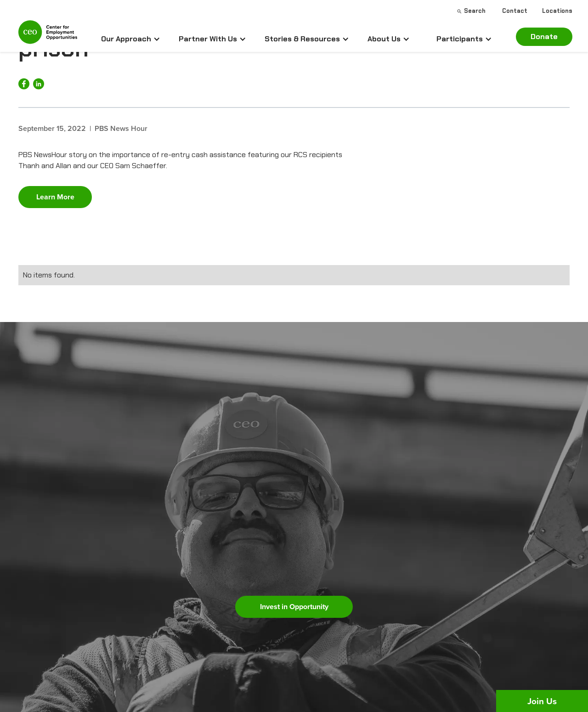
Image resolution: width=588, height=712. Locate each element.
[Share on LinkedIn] (39, 84)
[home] (48, 36)
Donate (544, 37)
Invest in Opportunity (294, 607)
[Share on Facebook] (24, 84)
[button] (131, 39)
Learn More (55, 197)
